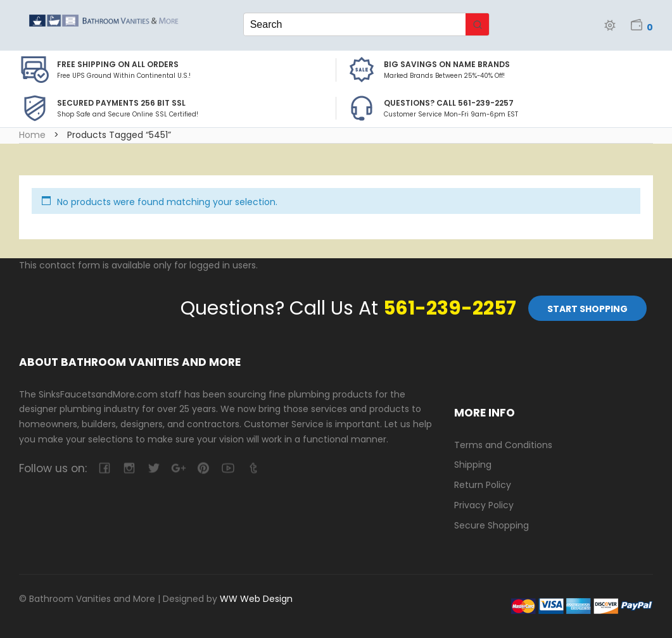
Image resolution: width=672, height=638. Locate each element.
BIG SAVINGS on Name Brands (447, 64)
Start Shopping (587, 309)
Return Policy (483, 485)
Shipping (473, 465)
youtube (228, 468)
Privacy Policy (484, 505)
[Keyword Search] (355, 24)
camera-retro (129, 468)
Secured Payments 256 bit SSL (121, 103)
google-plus (178, 468)
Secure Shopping (491, 525)
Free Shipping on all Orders (118, 64)
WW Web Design (256, 599)
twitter (154, 468)
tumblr (252, 468)
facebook (104, 468)
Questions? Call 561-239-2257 (449, 103)
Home (32, 135)
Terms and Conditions (503, 445)
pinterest (203, 468)
